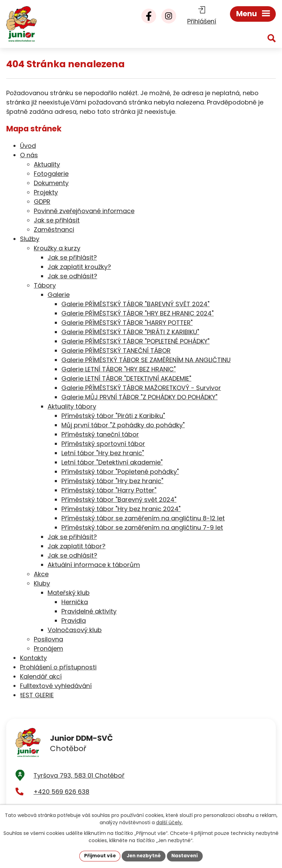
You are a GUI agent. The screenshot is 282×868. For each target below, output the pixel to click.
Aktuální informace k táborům (94, 565)
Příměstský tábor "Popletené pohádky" (120, 472)
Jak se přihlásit (57, 220)
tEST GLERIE (37, 695)
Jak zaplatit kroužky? (79, 267)
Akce (41, 574)
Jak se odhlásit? (72, 276)
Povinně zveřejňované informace (84, 211)
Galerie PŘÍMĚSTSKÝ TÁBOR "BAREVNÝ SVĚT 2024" (135, 304)
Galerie (59, 295)
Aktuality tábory (72, 406)
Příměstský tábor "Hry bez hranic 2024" (121, 509)
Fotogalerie (51, 174)
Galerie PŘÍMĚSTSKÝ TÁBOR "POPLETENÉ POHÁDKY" (135, 341)
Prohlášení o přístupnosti (58, 667)
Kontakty (33, 658)
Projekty (46, 192)
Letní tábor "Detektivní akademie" (112, 462)
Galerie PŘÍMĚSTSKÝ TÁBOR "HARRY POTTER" (127, 323)
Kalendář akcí (41, 676)
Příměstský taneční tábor (100, 434)
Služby (30, 239)
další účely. (169, 822)
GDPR (42, 202)
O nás (29, 155)
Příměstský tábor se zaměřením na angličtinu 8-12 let (143, 518)
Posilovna (48, 639)
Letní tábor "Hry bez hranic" (103, 453)
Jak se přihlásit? (72, 257)
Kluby (42, 583)
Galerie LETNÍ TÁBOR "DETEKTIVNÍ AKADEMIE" (126, 378)
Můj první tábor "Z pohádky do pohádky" (123, 425)
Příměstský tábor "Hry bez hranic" (112, 481)
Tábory (45, 285)
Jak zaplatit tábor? (77, 546)
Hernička (75, 602)
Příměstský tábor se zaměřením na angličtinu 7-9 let (142, 527)
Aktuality (47, 164)
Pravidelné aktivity (89, 611)
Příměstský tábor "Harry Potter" (109, 490)
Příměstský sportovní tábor (103, 444)
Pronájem (48, 648)
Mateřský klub (69, 593)
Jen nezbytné (144, 856)
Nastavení (187, 856)
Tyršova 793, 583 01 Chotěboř (79, 777)
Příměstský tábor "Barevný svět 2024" (119, 500)
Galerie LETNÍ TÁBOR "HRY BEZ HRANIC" (119, 369)
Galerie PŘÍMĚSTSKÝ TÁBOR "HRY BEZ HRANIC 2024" (138, 313)
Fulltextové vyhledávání (56, 686)
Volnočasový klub (75, 630)
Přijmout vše (98, 856)
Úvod (28, 146)
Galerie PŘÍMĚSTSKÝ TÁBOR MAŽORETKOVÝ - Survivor (141, 388)
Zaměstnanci (54, 230)
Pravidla (74, 621)
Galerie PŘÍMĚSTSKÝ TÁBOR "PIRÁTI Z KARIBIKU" (130, 332)
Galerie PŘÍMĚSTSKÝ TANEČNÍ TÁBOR (116, 351)
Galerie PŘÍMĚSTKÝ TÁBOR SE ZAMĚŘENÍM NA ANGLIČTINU (146, 360)
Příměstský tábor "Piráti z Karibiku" (113, 416)
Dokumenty (51, 183)
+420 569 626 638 (61, 793)
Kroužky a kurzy (57, 248)
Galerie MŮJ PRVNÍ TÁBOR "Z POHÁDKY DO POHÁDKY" (139, 397)
